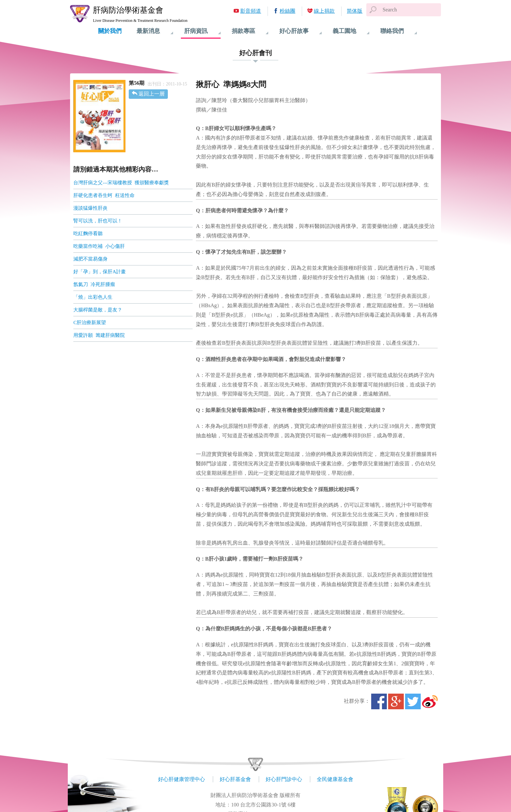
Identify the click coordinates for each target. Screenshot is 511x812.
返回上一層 (152, 94)
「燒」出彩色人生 (93, 297)
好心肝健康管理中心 (182, 779)
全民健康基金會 (335, 779)
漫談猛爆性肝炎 (90, 208)
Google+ (396, 701)
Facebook (379, 701)
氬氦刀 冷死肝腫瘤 (94, 284)
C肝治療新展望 (90, 323)
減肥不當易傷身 (92, 259)
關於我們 (110, 31)
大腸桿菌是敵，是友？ (98, 310)
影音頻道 (251, 11)
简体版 (355, 11)
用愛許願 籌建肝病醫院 (100, 335)
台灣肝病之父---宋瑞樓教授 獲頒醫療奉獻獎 (121, 183)
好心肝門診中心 (284, 779)
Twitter (413, 701)
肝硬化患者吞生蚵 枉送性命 (104, 195)
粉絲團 (287, 11)
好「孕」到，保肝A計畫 (100, 272)
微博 (430, 701)
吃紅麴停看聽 (89, 233)
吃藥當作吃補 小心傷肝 (100, 246)
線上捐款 (324, 11)
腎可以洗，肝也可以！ (100, 221)
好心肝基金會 (235, 779)
